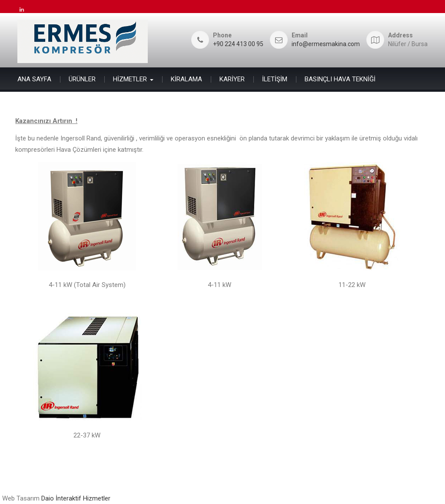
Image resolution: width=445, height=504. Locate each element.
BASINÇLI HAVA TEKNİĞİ (340, 79)
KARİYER (232, 79)
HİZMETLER (130, 79)
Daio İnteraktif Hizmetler (76, 498)
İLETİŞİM (275, 79)
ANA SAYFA (34, 79)
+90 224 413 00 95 (238, 44)
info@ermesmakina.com (326, 44)
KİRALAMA (186, 79)
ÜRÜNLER (82, 79)
